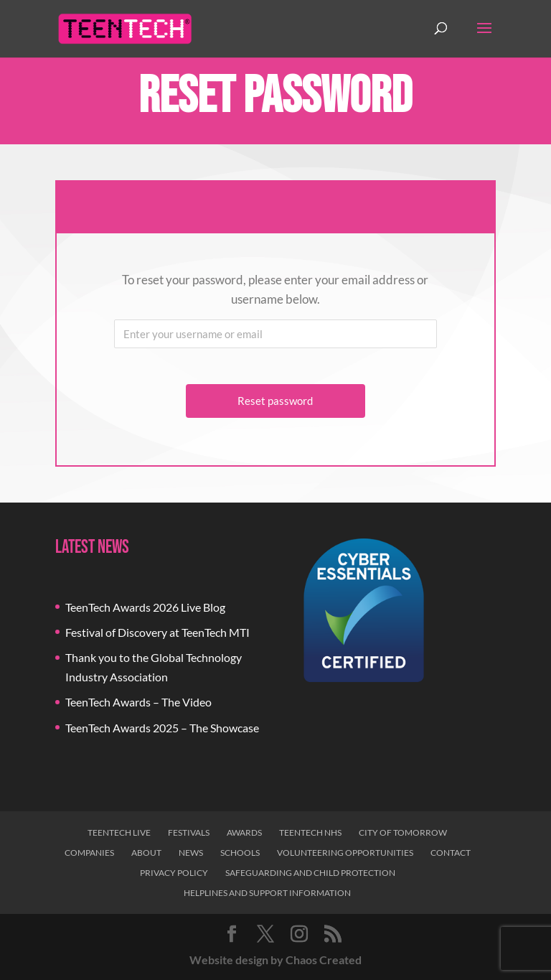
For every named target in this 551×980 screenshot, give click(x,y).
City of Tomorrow (403, 832)
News (191, 853)
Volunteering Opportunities (345, 853)
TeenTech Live (119, 832)
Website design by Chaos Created (275, 960)
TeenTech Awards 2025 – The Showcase (162, 728)
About (146, 853)
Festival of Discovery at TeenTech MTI (157, 632)
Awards (244, 832)
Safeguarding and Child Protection (310, 873)
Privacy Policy (174, 873)
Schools (240, 853)
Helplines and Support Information (267, 893)
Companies (89, 853)
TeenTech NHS (310, 832)
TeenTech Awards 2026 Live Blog (145, 607)
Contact (451, 853)
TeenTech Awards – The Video (138, 702)
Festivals (189, 832)
